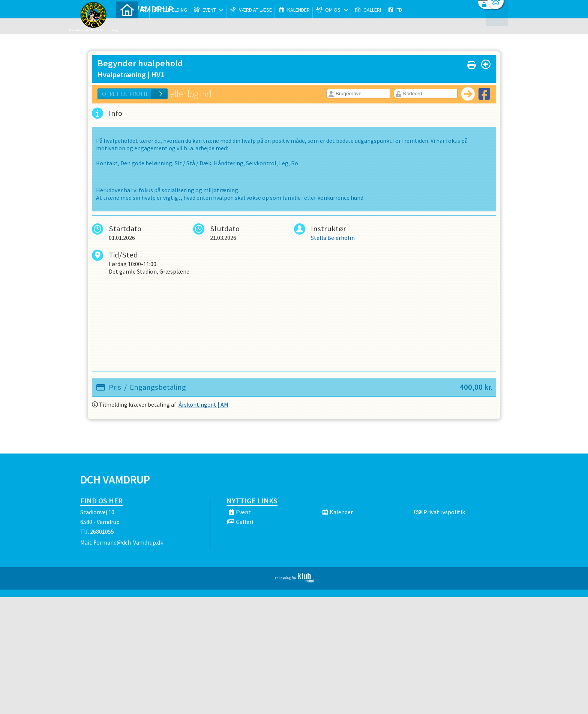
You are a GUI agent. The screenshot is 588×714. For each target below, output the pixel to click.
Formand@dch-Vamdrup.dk (128, 542)
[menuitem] (127, 25)
